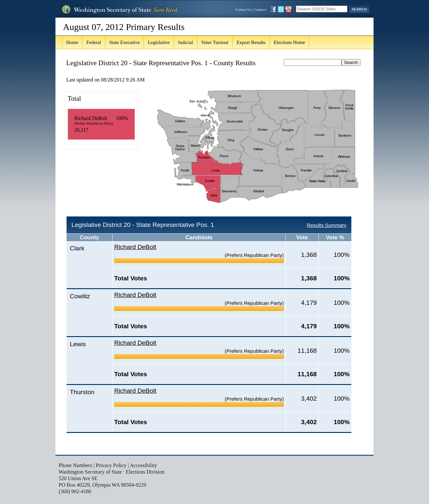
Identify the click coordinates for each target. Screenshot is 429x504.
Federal (94, 42)
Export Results (251, 42)
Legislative (159, 42)
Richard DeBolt (135, 247)
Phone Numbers (76, 465)
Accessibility (144, 465)
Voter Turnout (215, 42)
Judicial (185, 42)
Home (72, 42)
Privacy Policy (111, 465)
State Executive (125, 42)
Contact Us (243, 9)
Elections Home (289, 42)
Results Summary (327, 225)
